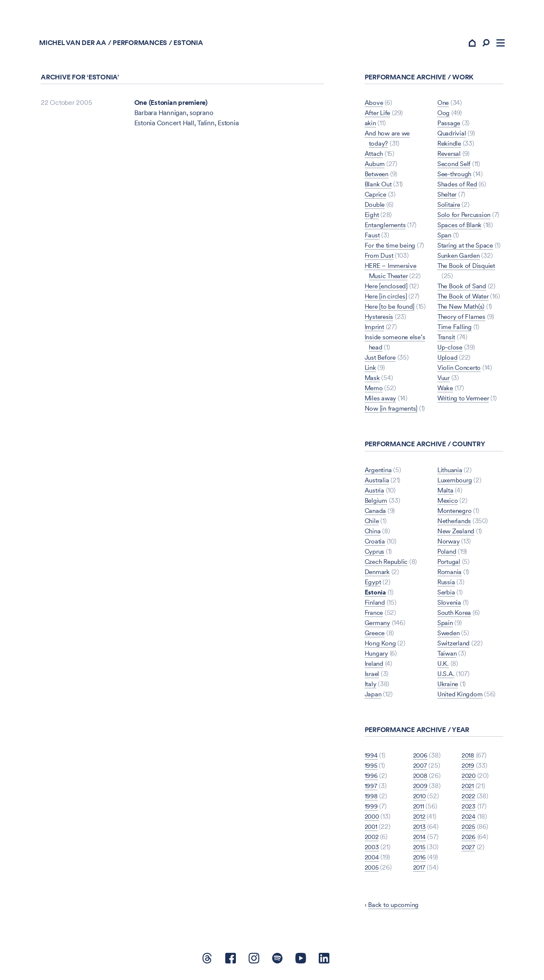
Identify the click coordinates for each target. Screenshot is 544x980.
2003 (373, 849)
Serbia (447, 594)
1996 (371, 778)
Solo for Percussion (465, 217)
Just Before (381, 359)
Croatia (375, 543)
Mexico (449, 502)
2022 (469, 798)
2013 (420, 829)
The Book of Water (465, 298)
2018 (468, 757)
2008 (421, 778)
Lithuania (451, 472)
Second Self (455, 166)
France (375, 614)
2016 (420, 859)
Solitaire (449, 207)
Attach (374, 156)
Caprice (376, 196)
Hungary (377, 655)
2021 (468, 788)
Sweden (449, 635)
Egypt (373, 584)
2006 (421, 757)
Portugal (449, 563)
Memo (374, 390)
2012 (420, 818)
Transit (447, 339)
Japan (374, 696)
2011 (419, 808)
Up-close (450, 349)
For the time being (392, 247)
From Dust (380, 258)
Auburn (376, 166)
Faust (372, 237)
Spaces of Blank (460, 227)
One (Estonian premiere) (171, 105)
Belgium (377, 502)
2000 (373, 818)
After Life (378, 115)
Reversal (450, 156)
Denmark (378, 573)
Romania (450, 573)
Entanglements (387, 227)
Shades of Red (458, 186)
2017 (420, 869)
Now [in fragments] (392, 410)
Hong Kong (381, 645)
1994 (371, 757)
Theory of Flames (463, 319)
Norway (449, 543)
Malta (446, 492)
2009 (421, 788)
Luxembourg (456, 482)
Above (374, 105)
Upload (448, 359)
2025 (469, 829)
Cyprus (375, 553)
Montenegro (456, 512)
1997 (371, 788)
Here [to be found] (391, 308)
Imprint (375, 329)
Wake (446, 390)
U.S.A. (446, 675)
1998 (371, 798)
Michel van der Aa (74, 45)
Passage (449, 125)
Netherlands (455, 522)
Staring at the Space (466, 247)
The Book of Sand (463, 288)
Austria (375, 492)
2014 (420, 839)
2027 (469, 849)
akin (371, 125)
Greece (376, 635)
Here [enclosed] (388, 288)
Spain (445, 624)
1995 (371, 767)
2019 (468, 767)
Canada (376, 512)
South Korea (455, 614)
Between (378, 176)
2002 (373, 839)
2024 (469, 818)
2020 (469, 778)
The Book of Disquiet (468, 268)
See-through (456, 176)
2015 (420, 849)
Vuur (444, 380)
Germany (378, 624)
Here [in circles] (388, 298)
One (444, 105)
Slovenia (450, 604)
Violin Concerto (460, 370)
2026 (469, 839)
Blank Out (379, 186)
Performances (142, 45)
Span (445, 237)
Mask (373, 380)
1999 (371, 808)
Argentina (379, 472)
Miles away (381, 400)
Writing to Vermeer (465, 400)
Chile (373, 522)
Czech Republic (388, 563)
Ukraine (449, 686)
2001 (372, 829)
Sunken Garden (460, 258)
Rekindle (450, 145)
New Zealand (457, 533)
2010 (420, 798)
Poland (447, 553)
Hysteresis (380, 319)
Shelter (448, 196)
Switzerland (455, 645)
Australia (377, 482)
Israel (373, 675)
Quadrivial (452, 135)
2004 (373, 859)
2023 (469, 808)
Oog (444, 115)
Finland (375, 604)
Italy (371, 686)
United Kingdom (461, 696)
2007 (421, 767)
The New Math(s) (462, 308)
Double (375, 207)
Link (371, 370)
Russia (447, 584)
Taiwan (448, 655)
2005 (373, 869)
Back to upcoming (395, 907)
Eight (372, 217)
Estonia (376, 594)
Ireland (375, 665)
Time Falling (455, 329)
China (373, 533)
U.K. (443, 665)
